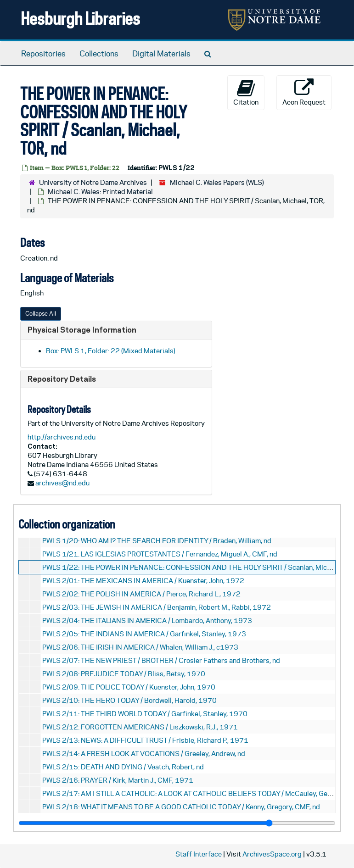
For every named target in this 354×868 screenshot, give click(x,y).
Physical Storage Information (82, 330)
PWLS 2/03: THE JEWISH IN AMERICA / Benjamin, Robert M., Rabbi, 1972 (157, 607)
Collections (99, 54)
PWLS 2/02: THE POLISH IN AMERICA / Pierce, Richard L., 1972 (141, 594)
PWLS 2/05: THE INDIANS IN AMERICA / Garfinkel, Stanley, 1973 (144, 634)
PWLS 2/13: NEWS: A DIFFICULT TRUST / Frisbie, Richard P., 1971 (145, 740)
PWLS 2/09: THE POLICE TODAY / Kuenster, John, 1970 (129, 687)
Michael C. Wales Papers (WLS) (217, 182)
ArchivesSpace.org (272, 854)
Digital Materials (161, 54)
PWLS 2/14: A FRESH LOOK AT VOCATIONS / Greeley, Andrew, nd (144, 754)
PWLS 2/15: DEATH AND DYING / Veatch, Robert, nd (123, 767)
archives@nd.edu (62, 483)
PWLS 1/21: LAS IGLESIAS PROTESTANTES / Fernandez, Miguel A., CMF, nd (160, 554)
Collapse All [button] (41, 314)
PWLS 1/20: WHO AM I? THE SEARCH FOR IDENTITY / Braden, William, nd (157, 541)
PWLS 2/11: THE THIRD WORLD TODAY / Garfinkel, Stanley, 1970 (145, 714)
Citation (246, 92)
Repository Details (62, 379)
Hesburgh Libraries (80, 18)
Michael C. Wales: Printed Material (100, 192)
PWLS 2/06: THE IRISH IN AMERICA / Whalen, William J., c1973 (140, 647)
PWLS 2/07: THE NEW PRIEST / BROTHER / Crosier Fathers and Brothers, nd (161, 660)
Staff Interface (199, 854)
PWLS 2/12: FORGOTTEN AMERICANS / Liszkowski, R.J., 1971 (140, 727)
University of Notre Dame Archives (93, 182)
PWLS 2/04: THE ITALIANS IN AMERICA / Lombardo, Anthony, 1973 (147, 620)
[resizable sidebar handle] (177, 823)
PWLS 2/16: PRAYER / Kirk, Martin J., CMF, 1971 (118, 780)
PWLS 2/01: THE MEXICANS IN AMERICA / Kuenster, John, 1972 (143, 581)
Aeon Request (304, 92)
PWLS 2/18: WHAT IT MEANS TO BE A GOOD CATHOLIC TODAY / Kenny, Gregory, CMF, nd (181, 807)
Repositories (43, 54)
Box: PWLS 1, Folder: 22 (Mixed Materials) (111, 351)
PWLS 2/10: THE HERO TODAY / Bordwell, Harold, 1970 (129, 700)
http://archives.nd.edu (62, 437)
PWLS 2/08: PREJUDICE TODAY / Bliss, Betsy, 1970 (124, 674)
